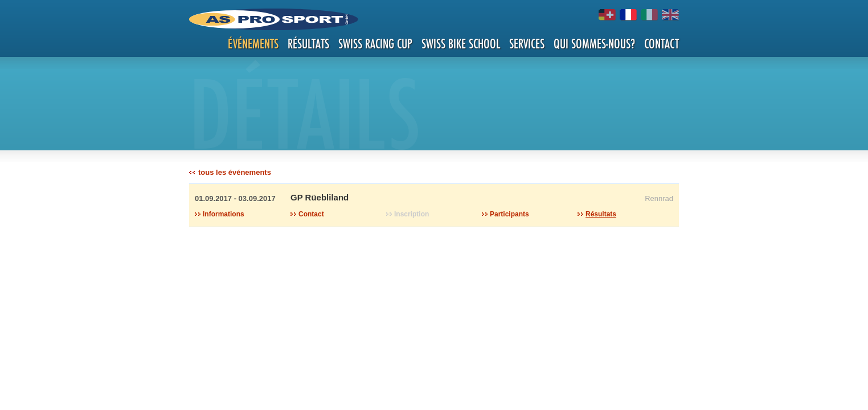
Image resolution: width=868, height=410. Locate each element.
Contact (662, 44)
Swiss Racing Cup (375, 44)
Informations (224, 214)
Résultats (308, 44)
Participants (509, 214)
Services (527, 44)
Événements (253, 44)
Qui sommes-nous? (594, 44)
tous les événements (235, 172)
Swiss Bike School (461, 44)
